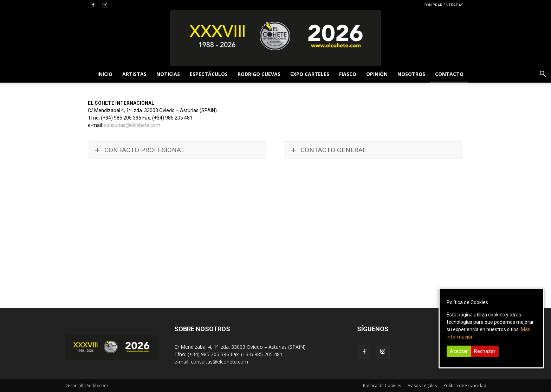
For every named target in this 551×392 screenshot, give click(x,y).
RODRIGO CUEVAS (259, 74)
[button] (543, 75)
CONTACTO (449, 74)
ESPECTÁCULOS (209, 74)
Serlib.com (97, 385)
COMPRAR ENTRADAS (443, 5)
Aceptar (459, 351)
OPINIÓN (377, 74)
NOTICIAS (168, 74)
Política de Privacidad (465, 385)
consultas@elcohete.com (132, 125)
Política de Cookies (382, 385)
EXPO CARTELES (310, 74)
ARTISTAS (134, 74)
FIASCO (348, 74)
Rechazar (485, 351)
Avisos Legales (422, 385)
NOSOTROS (411, 74)
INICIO (105, 74)
